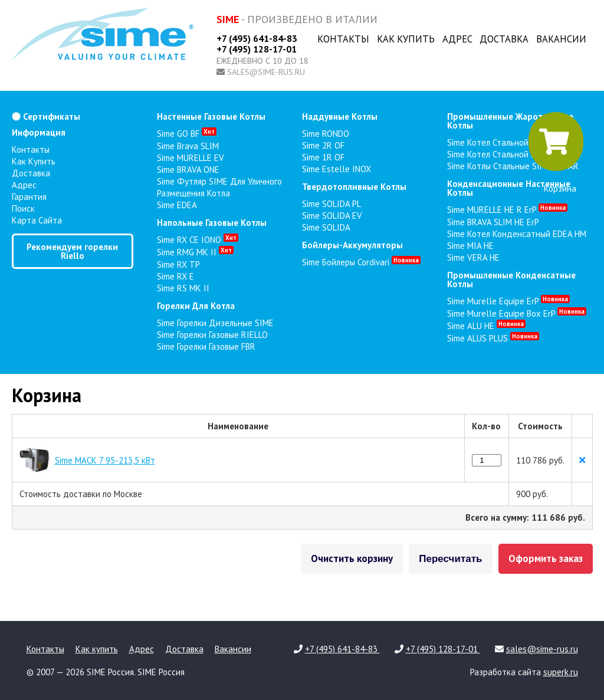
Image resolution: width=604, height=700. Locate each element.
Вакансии (561, 39)
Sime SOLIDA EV (332, 216)
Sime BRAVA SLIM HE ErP (493, 222)
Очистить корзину (352, 558)
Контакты (343, 39)
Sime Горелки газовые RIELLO (212, 335)
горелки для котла (196, 306)
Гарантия (29, 197)
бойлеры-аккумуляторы (352, 245)
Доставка (504, 39)
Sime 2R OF (323, 145)
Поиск (23, 208)
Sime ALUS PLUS (493, 338)
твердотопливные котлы (354, 187)
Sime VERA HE (473, 257)
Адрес (457, 39)
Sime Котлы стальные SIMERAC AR (513, 166)
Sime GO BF (187, 134)
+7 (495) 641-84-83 (257, 38)
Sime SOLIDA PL (331, 204)
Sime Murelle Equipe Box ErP (517, 313)
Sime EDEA (177, 205)
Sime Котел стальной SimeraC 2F (509, 154)
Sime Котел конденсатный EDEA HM (517, 234)
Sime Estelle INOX (337, 169)
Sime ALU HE (486, 326)
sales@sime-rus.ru (266, 72)
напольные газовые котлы (212, 223)
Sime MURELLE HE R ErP (507, 210)
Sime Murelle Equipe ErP (508, 301)
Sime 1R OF (323, 157)
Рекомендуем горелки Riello (72, 251)
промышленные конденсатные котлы (511, 280)
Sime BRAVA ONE (188, 170)
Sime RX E (175, 276)
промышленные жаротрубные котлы (510, 121)
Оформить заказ (546, 558)
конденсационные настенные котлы (509, 188)
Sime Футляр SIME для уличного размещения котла (219, 187)
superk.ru (561, 672)
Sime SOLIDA (326, 227)
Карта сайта (37, 220)
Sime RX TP (178, 264)
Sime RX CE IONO (198, 240)
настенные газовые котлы (211, 116)
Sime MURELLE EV (191, 158)
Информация (39, 132)
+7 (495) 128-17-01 (257, 49)
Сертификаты (46, 116)
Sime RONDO (326, 134)
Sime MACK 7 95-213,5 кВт (105, 460)
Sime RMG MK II (195, 252)
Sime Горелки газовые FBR (206, 346)
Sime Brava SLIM (188, 146)
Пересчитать (450, 559)
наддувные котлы (340, 116)
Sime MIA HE (470, 246)
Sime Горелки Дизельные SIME (215, 323)
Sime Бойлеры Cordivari (361, 262)
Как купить (406, 39)
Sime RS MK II (183, 288)
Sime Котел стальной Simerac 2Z (510, 142)
